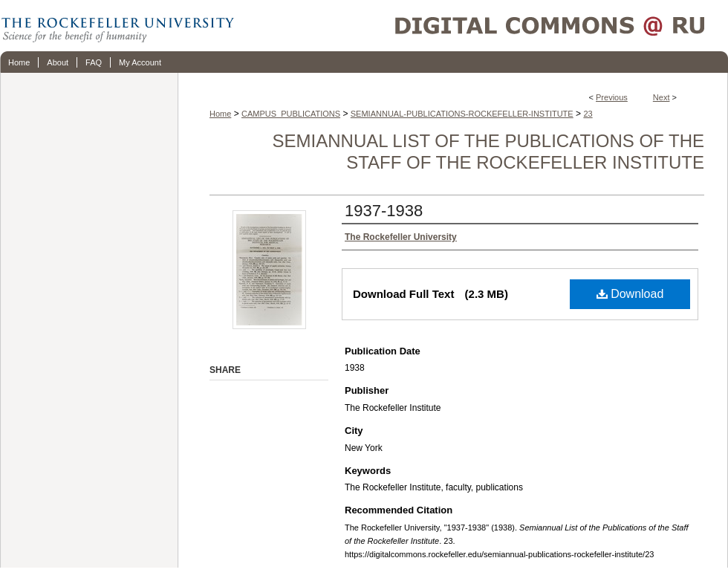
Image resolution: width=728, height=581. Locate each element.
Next (662, 97)
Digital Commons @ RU (483, 26)
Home (220, 114)
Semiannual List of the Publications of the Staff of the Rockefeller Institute (488, 152)
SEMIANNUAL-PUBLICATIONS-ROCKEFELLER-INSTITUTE (462, 114)
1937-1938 (384, 211)
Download (630, 294)
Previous (612, 97)
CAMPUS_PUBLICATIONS (291, 114)
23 (588, 114)
